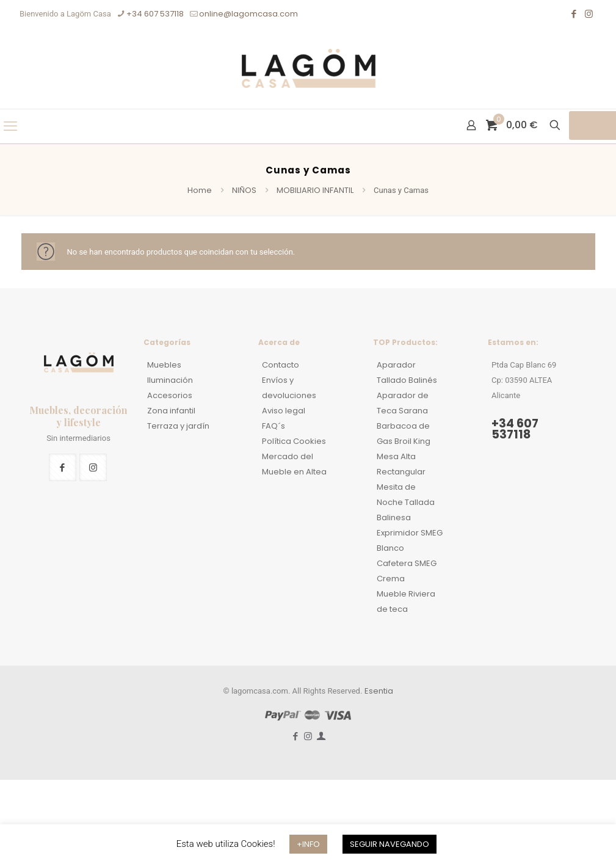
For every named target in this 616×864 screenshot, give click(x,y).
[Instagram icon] (589, 14)
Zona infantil (171, 411)
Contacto (281, 365)
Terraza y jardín (178, 426)
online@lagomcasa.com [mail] (248, 14)
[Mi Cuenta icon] (321, 736)
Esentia (379, 691)
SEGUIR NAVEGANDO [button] (390, 844)
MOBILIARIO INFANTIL (315, 190)
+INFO (308, 844)
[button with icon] (63, 467)
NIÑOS (244, 190)
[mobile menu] (10, 126)
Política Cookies (294, 441)
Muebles (164, 365)
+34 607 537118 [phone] (155, 14)
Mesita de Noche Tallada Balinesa (406, 502)
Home (200, 190)
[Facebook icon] (574, 14)
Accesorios (170, 395)
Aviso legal (284, 411)
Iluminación (170, 380)
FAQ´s (274, 426)
